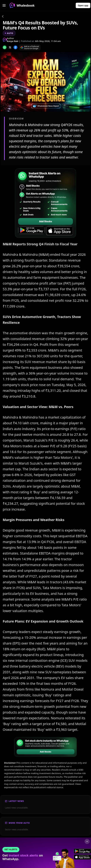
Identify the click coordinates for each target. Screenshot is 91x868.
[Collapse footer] (87, 841)
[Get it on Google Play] (31, 231)
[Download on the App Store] (60, 231)
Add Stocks (45, 221)
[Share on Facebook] (15, 47)
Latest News (16, 801)
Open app (83, 5)
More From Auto (19, 823)
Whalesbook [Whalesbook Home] (22, 5)
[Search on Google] (30, 47)
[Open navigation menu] (4, 5)
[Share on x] (10, 47)
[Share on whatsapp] (5, 47)
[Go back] (3, 17)
